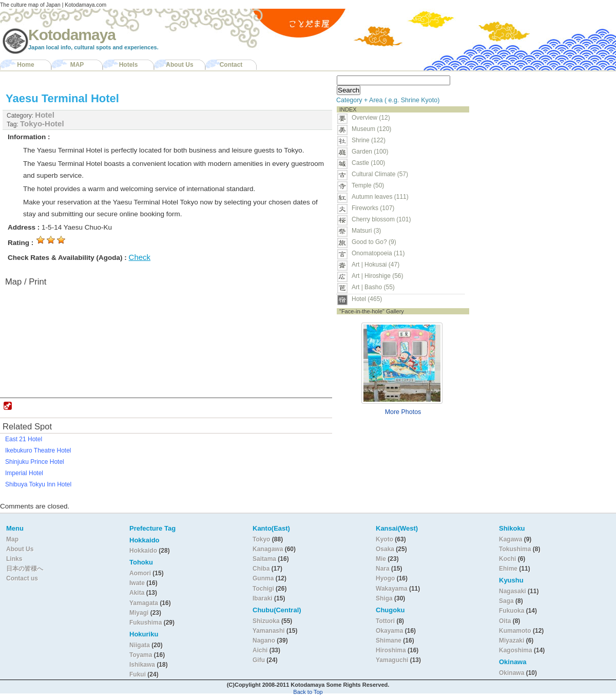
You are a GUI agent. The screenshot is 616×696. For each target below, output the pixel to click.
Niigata (140, 645)
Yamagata (145, 603)
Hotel (45, 115)
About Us (179, 65)
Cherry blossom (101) (381, 219)
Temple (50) (368, 185)
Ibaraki (263, 598)
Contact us (22, 578)
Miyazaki (512, 641)
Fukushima (147, 623)
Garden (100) (370, 152)
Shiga (384, 598)
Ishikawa (143, 665)
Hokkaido (143, 551)
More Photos (403, 412)
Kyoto (384, 539)
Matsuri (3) (366, 231)
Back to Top (308, 692)
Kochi (507, 559)
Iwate (137, 583)
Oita (505, 621)
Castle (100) (368, 163)
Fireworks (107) (373, 208)
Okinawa (512, 673)
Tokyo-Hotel (42, 124)
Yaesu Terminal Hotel (62, 98)
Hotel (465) (367, 299)
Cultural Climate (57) (380, 174)
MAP (77, 65)
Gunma (263, 578)
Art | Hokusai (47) (376, 265)
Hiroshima (391, 650)
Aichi (260, 650)
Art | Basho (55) (373, 287)
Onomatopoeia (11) (378, 253)
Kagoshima (516, 650)
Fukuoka (512, 611)
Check (140, 257)
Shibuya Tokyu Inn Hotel (38, 484)
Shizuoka (266, 621)
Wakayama (392, 589)
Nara (383, 569)
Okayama (389, 631)
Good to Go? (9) (374, 242)
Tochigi (264, 589)
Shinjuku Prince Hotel (35, 462)
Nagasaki (513, 591)
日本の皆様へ (25, 569)
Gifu (259, 660)
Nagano (265, 641)
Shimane (389, 641)
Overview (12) (371, 118)
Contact (231, 65)
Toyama (141, 655)
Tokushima (515, 549)
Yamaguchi (392, 660)
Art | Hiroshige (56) (377, 276)
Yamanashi (269, 631)
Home (25, 65)
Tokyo (262, 539)
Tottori (385, 621)
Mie (381, 559)
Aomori (141, 573)
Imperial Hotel (24, 473)
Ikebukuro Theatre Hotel (38, 450)
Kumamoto (515, 631)
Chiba (261, 569)
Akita (138, 593)
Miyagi (140, 613)
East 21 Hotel (24, 439)
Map (12, 539)
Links (14, 559)
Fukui (138, 674)
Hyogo (385, 578)
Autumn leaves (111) (380, 197)
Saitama (264, 559)
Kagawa (511, 539)
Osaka (385, 549)
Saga (506, 601)
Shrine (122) (369, 140)
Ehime (508, 569)
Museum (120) (374, 129)
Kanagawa (268, 549)
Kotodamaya (72, 35)
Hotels (129, 65)
